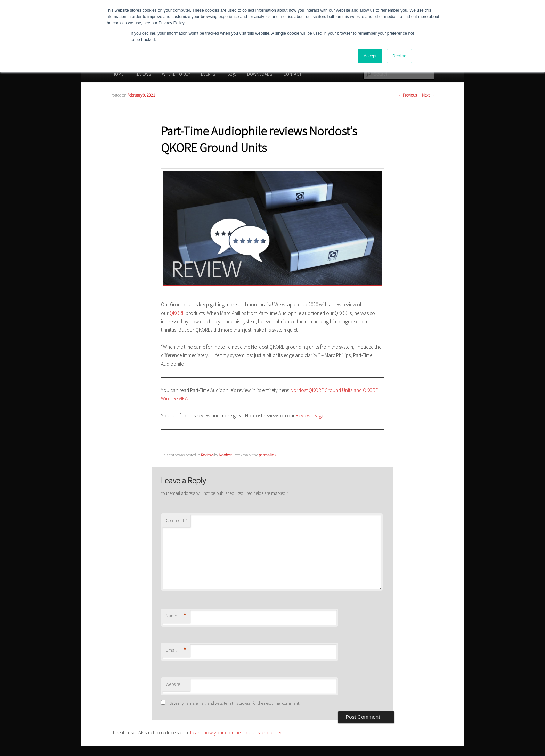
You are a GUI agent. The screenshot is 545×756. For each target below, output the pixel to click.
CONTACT (292, 74)
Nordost (225, 455)
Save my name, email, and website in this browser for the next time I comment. (235, 703)
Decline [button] (399, 56)
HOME (118, 74)
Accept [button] (370, 56)
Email (176, 651)
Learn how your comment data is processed (236, 733)
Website (173, 684)
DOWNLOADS (260, 74)
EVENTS (208, 74)
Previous (407, 95)
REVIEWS (143, 74)
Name (176, 616)
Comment (176, 520)
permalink (267, 455)
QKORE (177, 313)
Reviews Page (310, 416)
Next (428, 95)
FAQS (231, 74)
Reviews (207, 455)
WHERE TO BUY (176, 74)
